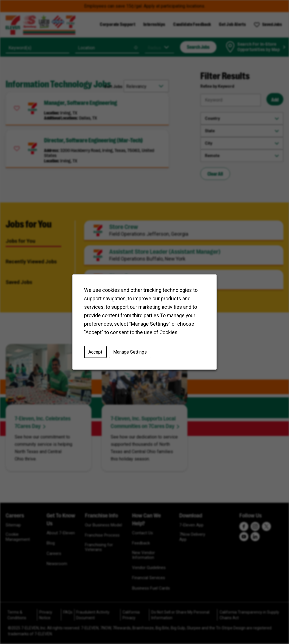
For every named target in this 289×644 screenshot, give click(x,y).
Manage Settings (130, 352)
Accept (95, 352)
